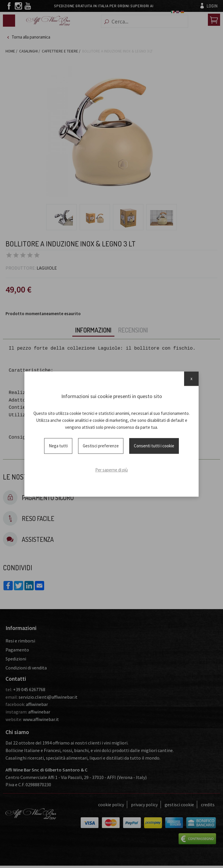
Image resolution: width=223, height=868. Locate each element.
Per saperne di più (111, 470)
